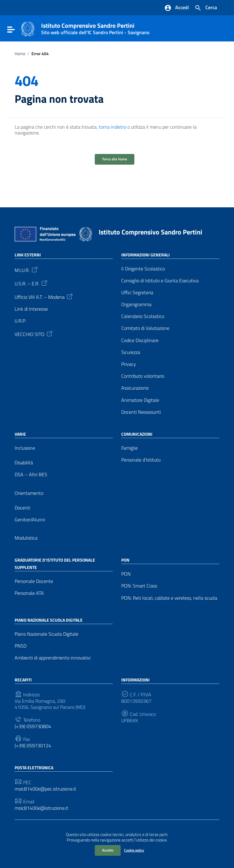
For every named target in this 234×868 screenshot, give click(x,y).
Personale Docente (34, 581)
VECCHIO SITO (34, 334)
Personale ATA (29, 593)
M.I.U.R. (27, 270)
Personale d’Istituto (141, 460)
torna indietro (112, 127)
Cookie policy (134, 850)
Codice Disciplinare (140, 340)
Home (20, 54)
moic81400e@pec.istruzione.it (45, 789)
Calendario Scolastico (143, 316)
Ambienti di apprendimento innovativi (53, 658)
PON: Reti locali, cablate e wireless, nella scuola (169, 598)
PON (126, 574)
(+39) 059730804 (33, 726)
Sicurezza (131, 352)
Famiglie (129, 448)
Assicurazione (135, 388)
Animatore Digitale (140, 400)
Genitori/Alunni (30, 520)
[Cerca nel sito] (206, 8)
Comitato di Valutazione (145, 328)
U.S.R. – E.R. (31, 283)
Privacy (129, 364)
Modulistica (26, 538)
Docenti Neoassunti (141, 412)
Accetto (108, 850)
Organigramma (136, 304)
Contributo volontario (143, 376)
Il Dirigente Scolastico (143, 269)
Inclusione (25, 448)
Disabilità (24, 463)
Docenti (22, 508)
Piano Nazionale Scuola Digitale (46, 634)
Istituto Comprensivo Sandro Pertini (95, 27)
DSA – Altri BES (31, 475)
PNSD (21, 646)
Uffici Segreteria (137, 293)
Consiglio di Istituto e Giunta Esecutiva (160, 281)
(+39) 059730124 (33, 746)
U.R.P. (20, 321)
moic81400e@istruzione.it (41, 808)
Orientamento (29, 493)
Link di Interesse (31, 309)
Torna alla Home (115, 159)
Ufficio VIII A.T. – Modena (44, 296)
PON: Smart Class (139, 586)
